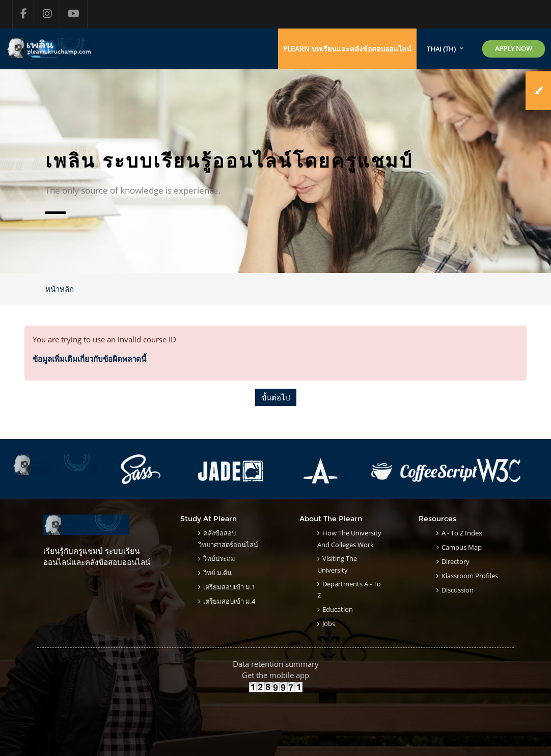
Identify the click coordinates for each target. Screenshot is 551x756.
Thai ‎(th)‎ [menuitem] (441, 49)
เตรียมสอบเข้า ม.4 (229, 601)
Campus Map (462, 547)
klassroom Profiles (470, 576)
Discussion (458, 590)
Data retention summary (276, 664)
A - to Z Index (462, 533)
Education (338, 609)
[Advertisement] (275, 716)
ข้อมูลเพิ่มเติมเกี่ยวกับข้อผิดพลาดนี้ (89, 359)
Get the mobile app (275, 675)
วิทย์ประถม (219, 558)
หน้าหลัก (60, 289)
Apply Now (514, 48)
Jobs (329, 624)
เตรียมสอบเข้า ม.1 (229, 587)
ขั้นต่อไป (276, 397)
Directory (456, 561)
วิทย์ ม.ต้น (217, 573)
